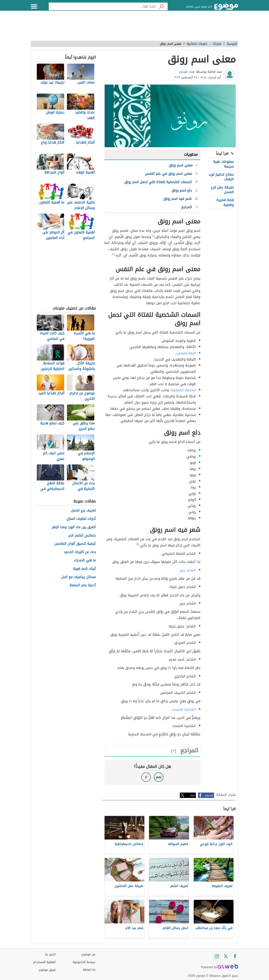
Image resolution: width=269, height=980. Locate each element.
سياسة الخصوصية (84, 962)
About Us (89, 970)
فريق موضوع (47, 970)
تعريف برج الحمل (83, 511)
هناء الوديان (187, 72)
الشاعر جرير (188, 570)
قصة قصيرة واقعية (225, 202)
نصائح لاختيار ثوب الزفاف (221, 177)
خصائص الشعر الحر (82, 536)
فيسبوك (209, 795)
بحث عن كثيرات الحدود (80, 552)
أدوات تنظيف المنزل (81, 519)
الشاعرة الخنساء (184, 709)
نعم (159, 777)
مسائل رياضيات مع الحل (78, 577)
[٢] (113, 254)
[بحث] (162, 6)
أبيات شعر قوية (84, 569)
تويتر (192, 795)
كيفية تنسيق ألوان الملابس (75, 544)
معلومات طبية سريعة (223, 164)
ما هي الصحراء (85, 560)
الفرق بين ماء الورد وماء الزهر (74, 527)
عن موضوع (88, 954)
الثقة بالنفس (186, 353)
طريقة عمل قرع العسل (222, 190)
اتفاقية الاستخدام (44, 962)
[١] (153, 236)
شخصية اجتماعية (183, 390)
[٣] (138, 544)
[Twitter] (226, 956)
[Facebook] (235, 956)
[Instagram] (217, 956)
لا (146, 777)
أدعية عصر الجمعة (83, 585)
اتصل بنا (50, 954)
